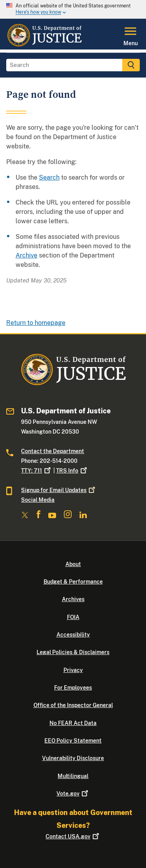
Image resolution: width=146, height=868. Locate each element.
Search (49, 177)
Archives (73, 599)
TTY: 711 (37, 471)
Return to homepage (36, 323)
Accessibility (73, 635)
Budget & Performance (73, 582)
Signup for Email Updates (59, 490)
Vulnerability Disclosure (73, 758)
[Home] (44, 45)
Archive (26, 255)
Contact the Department (53, 451)
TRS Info (72, 471)
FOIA (73, 617)
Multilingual (73, 776)
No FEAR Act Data (73, 723)
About (73, 564)
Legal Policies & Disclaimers (73, 652)
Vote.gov (73, 794)
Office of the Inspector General (73, 705)
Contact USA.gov (73, 836)
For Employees (73, 688)
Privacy (73, 670)
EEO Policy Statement (73, 741)
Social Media (38, 500)
